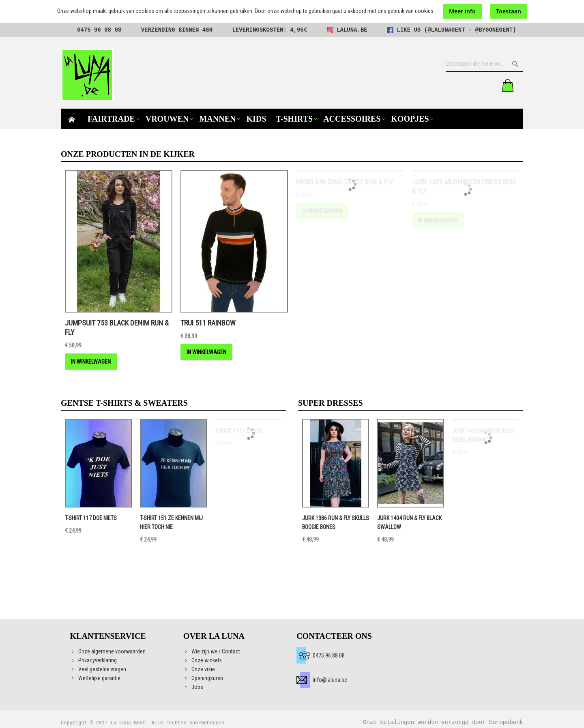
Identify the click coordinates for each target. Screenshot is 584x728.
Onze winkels (207, 660)
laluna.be (352, 30)
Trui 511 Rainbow (208, 323)
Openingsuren (207, 678)
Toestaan (509, 11)
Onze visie (203, 669)
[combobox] (485, 64)
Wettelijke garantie (99, 678)
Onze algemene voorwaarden (112, 651)
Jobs (197, 687)
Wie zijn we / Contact (216, 651)
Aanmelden (490, 85)
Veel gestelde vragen (102, 669)
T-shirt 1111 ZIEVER (239, 431)
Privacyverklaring (98, 660)
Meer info (462, 11)
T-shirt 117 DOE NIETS (91, 518)
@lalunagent (446, 30)
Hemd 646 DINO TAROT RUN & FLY (345, 182)
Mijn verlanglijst (473, 85)
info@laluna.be (330, 680)
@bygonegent (494, 30)
